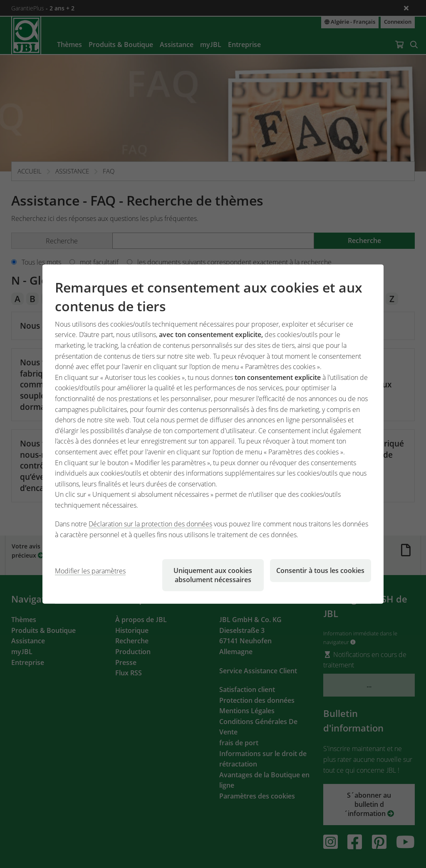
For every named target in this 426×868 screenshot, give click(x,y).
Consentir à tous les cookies (320, 570)
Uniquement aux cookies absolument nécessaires (213, 575)
